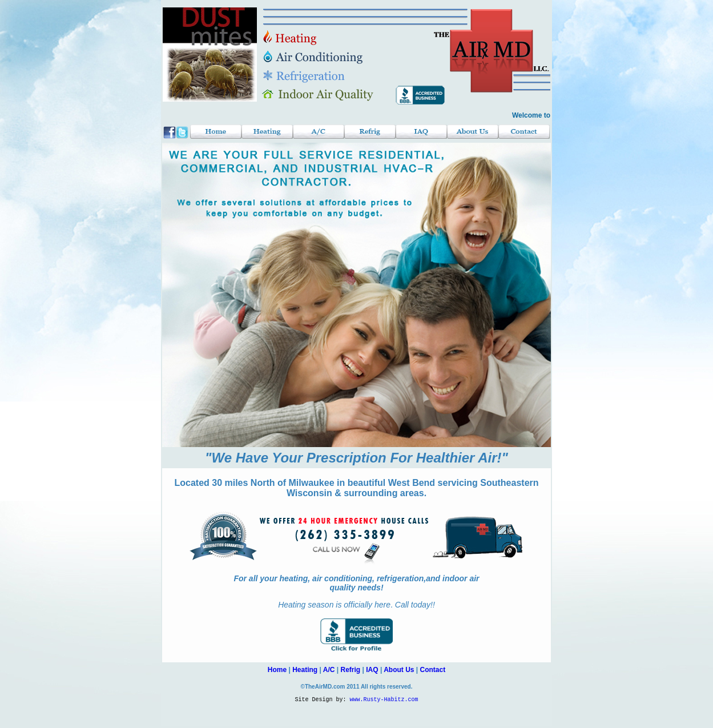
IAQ (372, 670)
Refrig (351, 670)
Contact (433, 670)
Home (277, 670)
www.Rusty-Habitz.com (384, 701)
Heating (305, 670)
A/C (329, 670)
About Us (399, 670)
